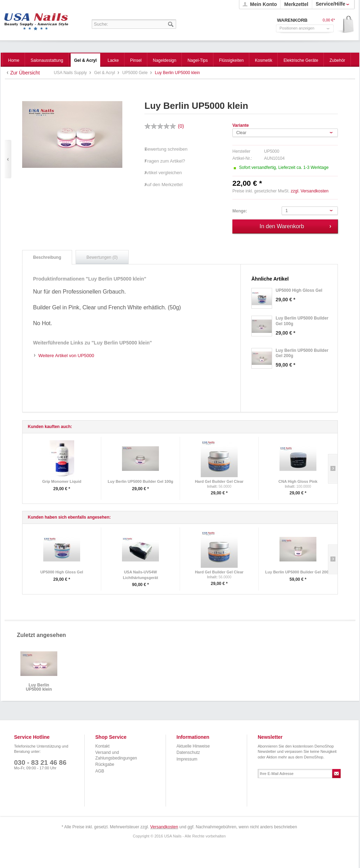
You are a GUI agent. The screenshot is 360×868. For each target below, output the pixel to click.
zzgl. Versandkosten (310, 191)
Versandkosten (164, 827)
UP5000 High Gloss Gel (62, 572)
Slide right (333, 469)
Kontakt (102, 746)
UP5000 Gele (136, 73)
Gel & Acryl (105, 73)
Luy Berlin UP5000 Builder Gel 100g (140, 481)
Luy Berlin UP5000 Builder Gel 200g (298, 572)
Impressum (187, 759)
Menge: (240, 211)
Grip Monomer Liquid (62, 481)
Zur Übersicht (25, 73)
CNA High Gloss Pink (298, 481)
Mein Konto (263, 4)
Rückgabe (105, 764)
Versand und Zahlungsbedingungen (116, 755)
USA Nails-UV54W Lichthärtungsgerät (140, 575)
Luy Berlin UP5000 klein (39, 687)
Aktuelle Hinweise (193, 746)
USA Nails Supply (36, 19)
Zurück (8, 159)
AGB (100, 771)
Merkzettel (296, 4)
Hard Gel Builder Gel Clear (219, 481)
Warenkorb (346, 25)
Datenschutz (188, 752)
